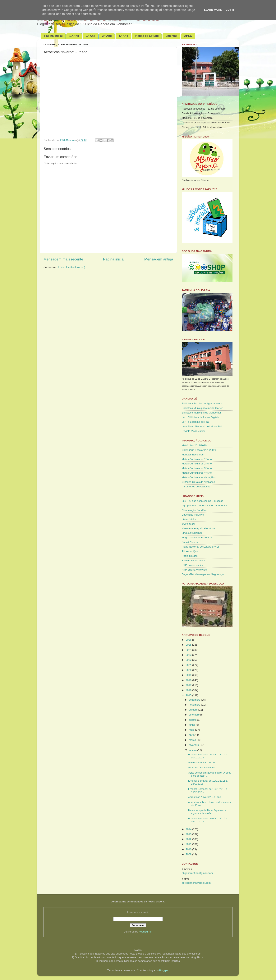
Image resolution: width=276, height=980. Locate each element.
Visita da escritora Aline (202, 768)
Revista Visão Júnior (193, 431)
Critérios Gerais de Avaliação (198, 482)
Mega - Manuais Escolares (197, 537)
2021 (189, 665)
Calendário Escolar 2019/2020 (199, 450)
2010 (189, 849)
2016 (189, 690)
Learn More (213, 10)
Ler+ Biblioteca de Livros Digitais (200, 417)
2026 (189, 640)
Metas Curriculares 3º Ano (197, 468)
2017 (189, 685)
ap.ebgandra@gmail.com (196, 883)
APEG (188, 36)
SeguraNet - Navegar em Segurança (203, 574)
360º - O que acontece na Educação (202, 501)
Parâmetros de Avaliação (196, 487)
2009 (189, 854)
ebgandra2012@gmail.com (197, 873)
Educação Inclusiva (193, 515)
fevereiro (194, 745)
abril (192, 735)
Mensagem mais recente (63, 259)
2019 (189, 675)
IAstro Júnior (189, 519)
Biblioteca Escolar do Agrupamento (202, 403)
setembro (195, 715)
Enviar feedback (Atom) (72, 267)
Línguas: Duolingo (192, 533)
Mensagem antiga (159, 259)
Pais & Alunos (190, 542)
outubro (194, 710)
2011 (189, 844)
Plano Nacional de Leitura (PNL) (200, 547)
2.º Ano (91, 36)
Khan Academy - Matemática (198, 528)
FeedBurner (146, 932)
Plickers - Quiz (190, 551)
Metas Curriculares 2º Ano (197, 464)
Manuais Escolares (193, 455)
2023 (189, 655)
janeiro (193, 750)
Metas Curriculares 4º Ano (197, 473)
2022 (189, 660)
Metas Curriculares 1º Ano (197, 459)
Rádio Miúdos (190, 556)
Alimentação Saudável (195, 510)
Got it (230, 10)
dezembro (195, 700)
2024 (189, 650)
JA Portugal (188, 524)
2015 (189, 695)
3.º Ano (107, 36)
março (193, 740)
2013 (189, 834)
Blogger (164, 970)
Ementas (171, 36)
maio (192, 730)
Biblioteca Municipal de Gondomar (201, 413)
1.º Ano (74, 36)
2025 (189, 645)
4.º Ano (123, 36)
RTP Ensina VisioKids (194, 570)
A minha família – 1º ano (202, 763)
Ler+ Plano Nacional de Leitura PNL (202, 426)
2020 (189, 670)
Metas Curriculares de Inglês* (199, 477)
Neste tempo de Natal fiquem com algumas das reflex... (208, 812)
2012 (189, 839)
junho (192, 725)
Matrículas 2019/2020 (194, 445)
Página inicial (53, 36)
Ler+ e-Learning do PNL (195, 422)
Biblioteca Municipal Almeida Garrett (202, 408)
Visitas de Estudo (147, 36)
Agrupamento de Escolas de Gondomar (204, 506)
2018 (189, 680)
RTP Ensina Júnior (192, 565)
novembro (195, 705)
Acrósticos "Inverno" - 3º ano (205, 797)
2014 (189, 829)
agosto (193, 720)
